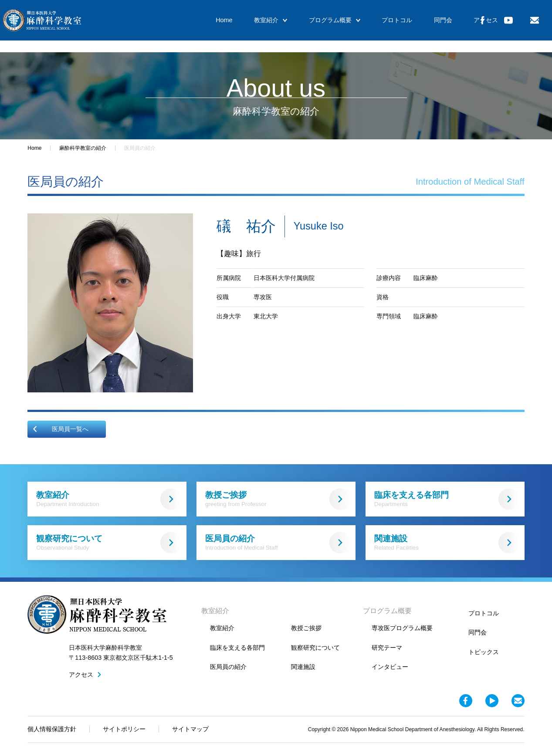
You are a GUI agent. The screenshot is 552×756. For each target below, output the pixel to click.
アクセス (452, 26)
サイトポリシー (124, 729)
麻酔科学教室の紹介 (83, 148)
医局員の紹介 (278, 543)
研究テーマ (387, 648)
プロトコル (371, 26)
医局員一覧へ (60, 429)
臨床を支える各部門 (447, 499)
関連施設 (447, 543)
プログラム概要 (312, 26)
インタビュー (390, 667)
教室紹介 (252, 26)
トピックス (484, 652)
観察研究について (109, 543)
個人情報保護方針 (52, 729)
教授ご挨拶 (278, 499)
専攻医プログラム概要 (402, 628)
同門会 (413, 26)
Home (209, 26)
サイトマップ (190, 729)
